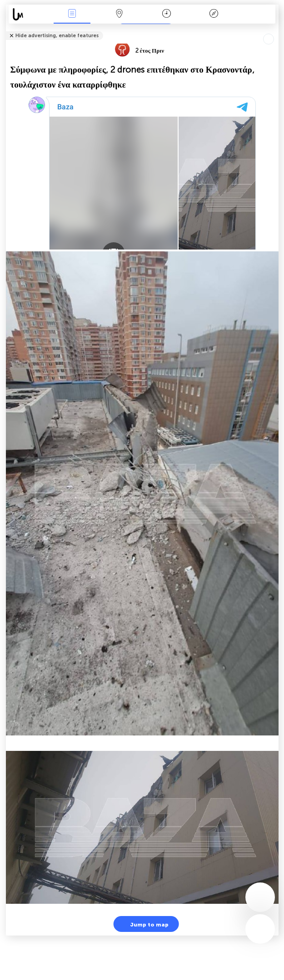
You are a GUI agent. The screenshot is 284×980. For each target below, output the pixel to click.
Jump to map (144, 924)
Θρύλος (214, 14)
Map (120, 14)
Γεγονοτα (72, 14)
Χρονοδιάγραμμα (167, 14)
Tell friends (275, 30)
